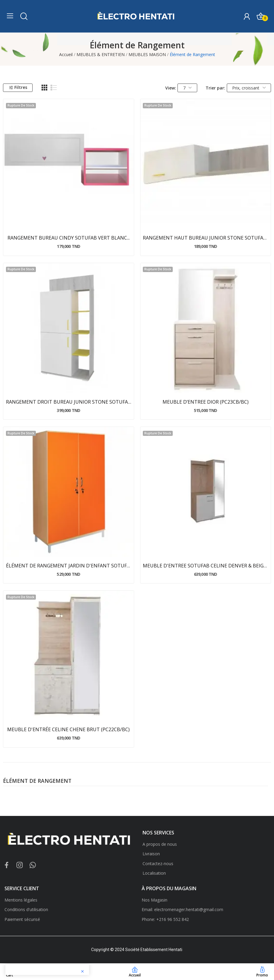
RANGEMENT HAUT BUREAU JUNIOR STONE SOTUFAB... (205, 238)
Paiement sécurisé (22, 919)
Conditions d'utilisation (26, 909)
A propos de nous (160, 844)
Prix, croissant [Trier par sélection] (249, 88)
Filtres (18, 87)
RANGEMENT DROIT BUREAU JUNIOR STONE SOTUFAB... (69, 402)
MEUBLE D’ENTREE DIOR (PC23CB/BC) (206, 402)
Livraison (151, 854)
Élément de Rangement (37, 781)
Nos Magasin (154, 900)
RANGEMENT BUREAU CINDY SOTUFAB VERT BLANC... (69, 238)
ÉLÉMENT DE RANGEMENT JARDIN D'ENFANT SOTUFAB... (69, 566)
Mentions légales (21, 900)
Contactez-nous (158, 864)
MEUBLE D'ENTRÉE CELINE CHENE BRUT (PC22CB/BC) (68, 729)
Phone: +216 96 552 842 (165, 919)
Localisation (154, 873)
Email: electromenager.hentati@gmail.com (182, 909)
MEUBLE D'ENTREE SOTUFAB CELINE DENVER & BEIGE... (205, 566)
